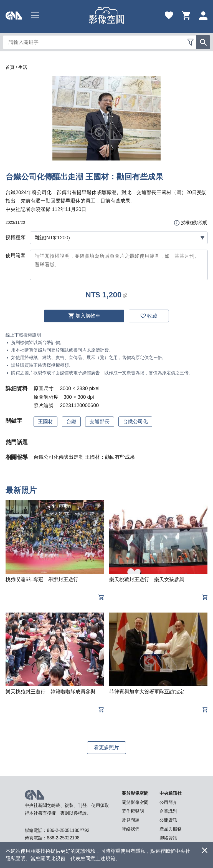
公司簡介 (168, 802)
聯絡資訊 (168, 838)
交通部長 (100, 422)
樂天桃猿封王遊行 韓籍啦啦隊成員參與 (50, 692)
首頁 (10, 67)
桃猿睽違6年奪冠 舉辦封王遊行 (42, 579)
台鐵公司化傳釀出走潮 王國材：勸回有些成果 (84, 457)
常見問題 (131, 820)
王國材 (45, 422)
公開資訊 (168, 820)
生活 (23, 67)
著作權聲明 (133, 811)
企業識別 (168, 811)
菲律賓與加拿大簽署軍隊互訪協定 (147, 692)
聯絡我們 (131, 829)
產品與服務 (171, 829)
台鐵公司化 (135, 422)
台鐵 (71, 422)
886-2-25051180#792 (68, 830)
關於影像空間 (135, 802)
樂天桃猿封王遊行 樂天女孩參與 (147, 579)
